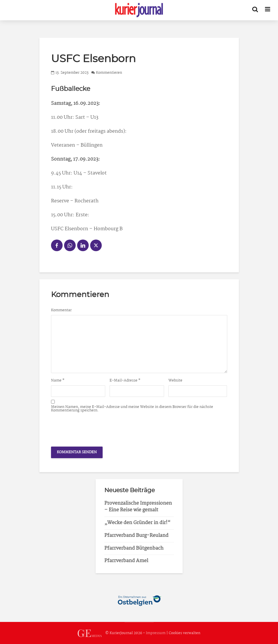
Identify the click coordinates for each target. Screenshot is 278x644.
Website (175, 381)
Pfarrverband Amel (126, 561)
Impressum (156, 633)
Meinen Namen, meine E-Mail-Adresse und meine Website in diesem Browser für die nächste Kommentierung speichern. (132, 409)
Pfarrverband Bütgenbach (134, 548)
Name (58, 381)
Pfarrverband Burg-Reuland (136, 536)
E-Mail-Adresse (125, 381)
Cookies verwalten (185, 633)
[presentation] (95, 428)
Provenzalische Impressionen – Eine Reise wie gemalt (138, 507)
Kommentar (61, 310)
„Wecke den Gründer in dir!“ (137, 523)
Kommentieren (109, 73)
